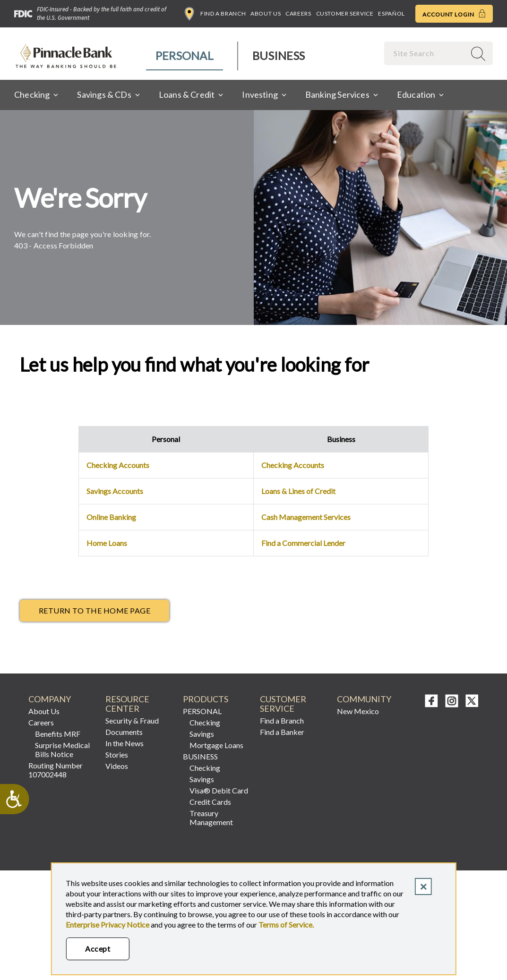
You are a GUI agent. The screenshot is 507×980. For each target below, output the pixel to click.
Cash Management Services (306, 517)
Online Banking (111, 517)
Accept (98, 949)
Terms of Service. (286, 925)
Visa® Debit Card (219, 790)
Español (391, 13)
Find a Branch (215, 14)
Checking (205, 722)
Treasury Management (211, 818)
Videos (117, 766)
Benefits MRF (58, 734)
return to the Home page (95, 610)
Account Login (454, 14)
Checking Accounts (118, 465)
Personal (185, 55)
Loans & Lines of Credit (298, 491)
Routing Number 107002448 (56, 770)
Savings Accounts (115, 491)
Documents (124, 732)
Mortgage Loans (216, 745)
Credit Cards (210, 802)
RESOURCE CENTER (127, 704)
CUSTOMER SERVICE (283, 704)
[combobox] (426, 53)
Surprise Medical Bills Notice (62, 750)
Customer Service (345, 13)
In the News (125, 743)
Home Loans (107, 543)
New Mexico (358, 711)
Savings (202, 734)
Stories (117, 754)
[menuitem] (185, 56)
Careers (298, 13)
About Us (266, 13)
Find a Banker (282, 732)
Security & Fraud (132, 720)
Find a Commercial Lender (303, 543)
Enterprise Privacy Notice (107, 925)
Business (279, 55)
